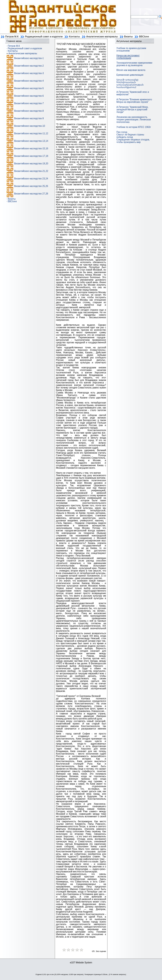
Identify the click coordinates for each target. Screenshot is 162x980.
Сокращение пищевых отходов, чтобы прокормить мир (133, 141)
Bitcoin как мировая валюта (131, 70)
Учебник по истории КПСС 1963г (134, 127)
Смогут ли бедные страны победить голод (130, 136)
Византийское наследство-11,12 (31, 133)
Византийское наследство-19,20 (31, 164)
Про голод (122, 132)
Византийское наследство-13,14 (31, 141)
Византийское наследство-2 (29, 66)
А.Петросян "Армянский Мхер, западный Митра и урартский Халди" (132, 110)
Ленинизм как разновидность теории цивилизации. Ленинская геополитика (134, 120)
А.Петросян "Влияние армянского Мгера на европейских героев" (134, 101)
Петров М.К (12, 36)
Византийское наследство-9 (29, 118)
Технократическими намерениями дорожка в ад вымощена (134, 64)
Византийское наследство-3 (29, 73)
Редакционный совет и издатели (44, 36)
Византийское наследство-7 (29, 103)
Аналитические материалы (102, 36)
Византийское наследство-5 (29, 88)
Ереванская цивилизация (130, 75)
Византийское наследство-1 (29, 58)
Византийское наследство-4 (29, 81)
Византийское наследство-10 (30, 126)
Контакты (74, 36)
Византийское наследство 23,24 (31, 179)
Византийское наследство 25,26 (31, 186)
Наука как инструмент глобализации (128, 57)
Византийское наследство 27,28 (31, 194)
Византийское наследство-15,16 (31, 149)
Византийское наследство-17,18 (31, 156)
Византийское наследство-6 (29, 96)
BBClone (144, 36)
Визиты (128, 36)
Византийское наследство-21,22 (31, 171)
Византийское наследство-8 (29, 111)
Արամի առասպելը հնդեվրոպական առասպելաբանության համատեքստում (130, 83)
